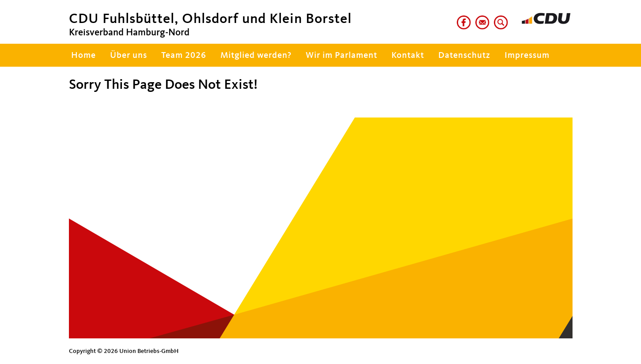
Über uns (129, 56)
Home (82, 56)
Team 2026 (184, 56)
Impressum (527, 56)
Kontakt (408, 56)
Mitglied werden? (256, 56)
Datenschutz (464, 56)
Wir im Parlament (341, 56)
